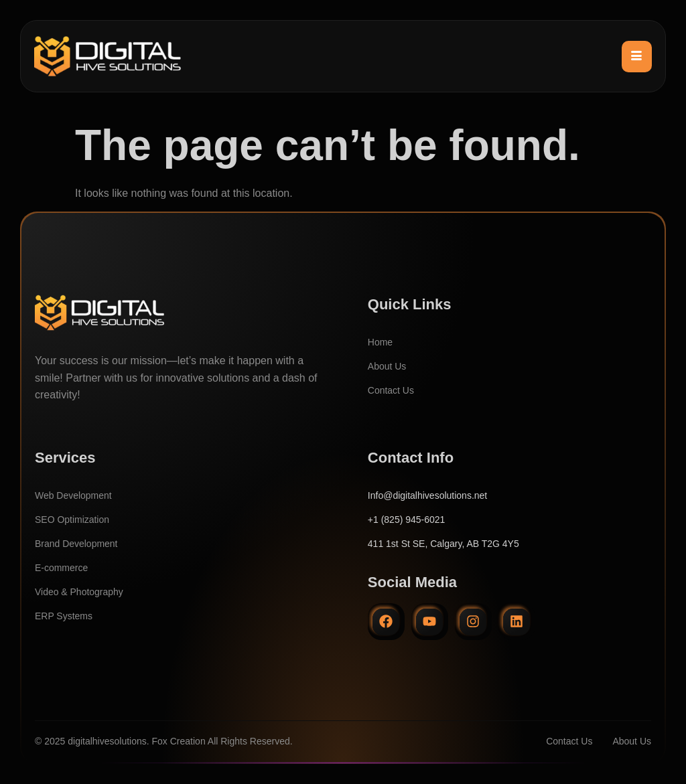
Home (380, 342)
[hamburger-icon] (637, 56)
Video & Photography (79, 592)
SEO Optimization (72, 520)
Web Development (73, 495)
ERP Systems (64, 616)
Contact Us (391, 390)
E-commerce (61, 568)
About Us (387, 366)
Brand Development (76, 544)
